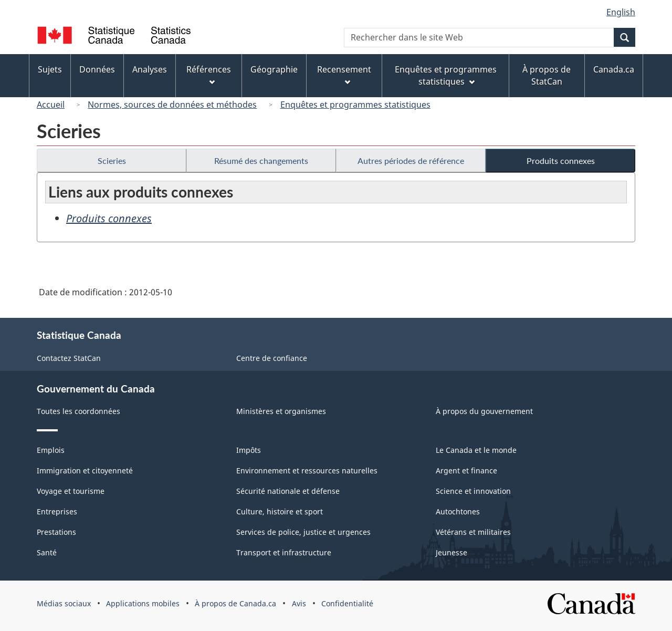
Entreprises (57, 511)
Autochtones (458, 511)
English (621, 12)
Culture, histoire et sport (280, 511)
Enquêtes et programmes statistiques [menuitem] (446, 75)
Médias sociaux (64, 603)
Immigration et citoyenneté (85, 470)
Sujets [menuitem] (50, 69)
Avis (299, 603)
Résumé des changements (261, 161)
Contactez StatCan (69, 358)
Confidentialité (347, 603)
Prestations (56, 532)
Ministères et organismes (281, 411)
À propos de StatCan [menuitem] (547, 75)
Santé (47, 552)
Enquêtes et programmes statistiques (355, 105)
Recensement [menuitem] (344, 74)
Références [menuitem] (209, 74)
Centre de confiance (272, 358)
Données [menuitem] (97, 69)
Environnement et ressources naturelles (307, 470)
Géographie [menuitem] (274, 69)
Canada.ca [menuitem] (614, 69)
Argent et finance (466, 470)
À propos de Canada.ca (235, 603)
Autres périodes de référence (411, 161)
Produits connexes (561, 161)
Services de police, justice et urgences (303, 532)
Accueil (51, 105)
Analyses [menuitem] (150, 69)
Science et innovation (473, 491)
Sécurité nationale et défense (288, 491)
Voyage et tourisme (71, 491)
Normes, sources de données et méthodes (172, 105)
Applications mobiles (143, 603)
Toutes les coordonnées (78, 411)
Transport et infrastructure (284, 552)
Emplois (51, 450)
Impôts (249, 450)
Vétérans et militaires (473, 532)
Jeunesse (451, 552)
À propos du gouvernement (484, 411)
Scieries (112, 161)
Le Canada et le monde (476, 450)
